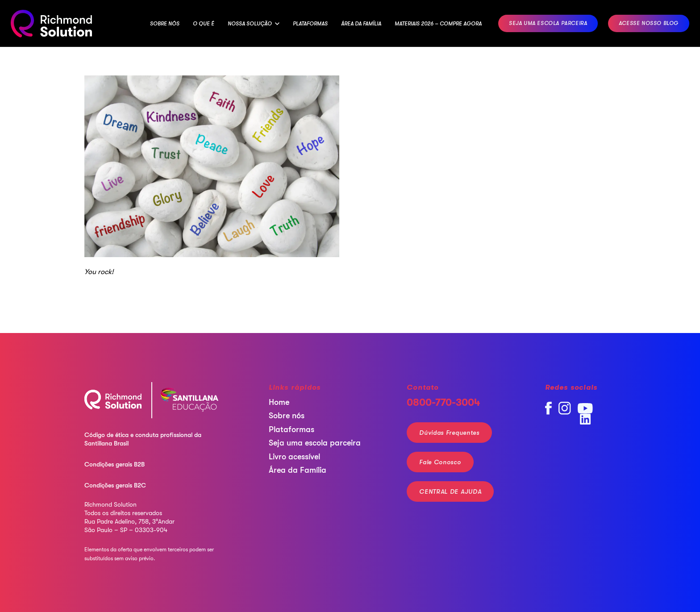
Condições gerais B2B (115, 464)
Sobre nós (287, 416)
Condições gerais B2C (115, 485)
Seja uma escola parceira (315, 443)
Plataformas (292, 429)
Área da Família (298, 470)
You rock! (99, 272)
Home (279, 402)
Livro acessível (294, 457)
